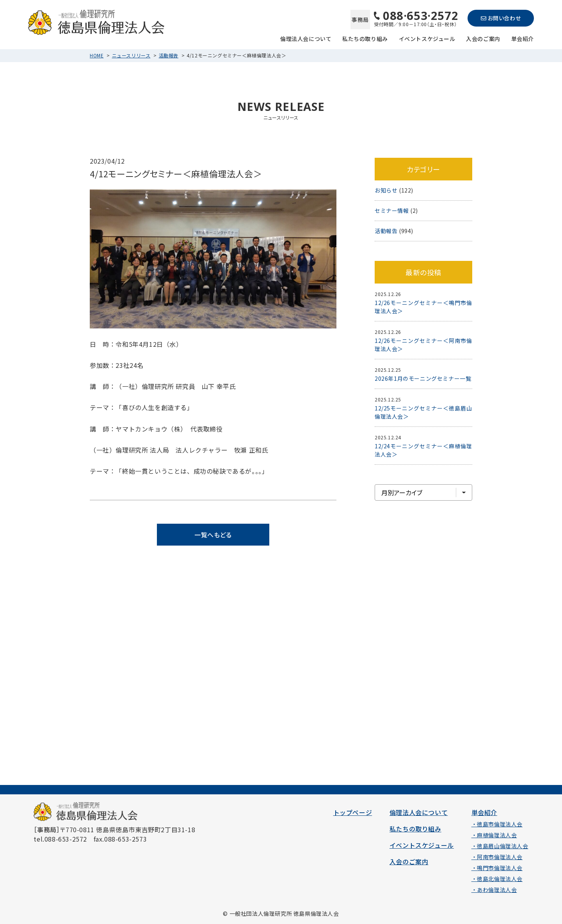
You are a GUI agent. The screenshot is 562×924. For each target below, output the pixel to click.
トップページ (353, 812)
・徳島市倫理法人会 (497, 824)
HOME (97, 55)
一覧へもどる (213, 535)
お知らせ (386, 190)
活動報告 (169, 55)
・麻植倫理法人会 (494, 835)
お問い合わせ (501, 18)
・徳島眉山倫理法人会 (500, 846)
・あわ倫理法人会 (494, 890)
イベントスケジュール (427, 38)
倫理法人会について (306, 38)
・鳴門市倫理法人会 (497, 868)
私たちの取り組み (365, 38)
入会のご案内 (483, 38)
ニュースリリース (131, 55)
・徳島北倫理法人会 (497, 879)
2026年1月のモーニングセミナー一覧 (423, 378)
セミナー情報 (392, 210)
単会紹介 (523, 38)
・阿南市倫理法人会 (497, 857)
